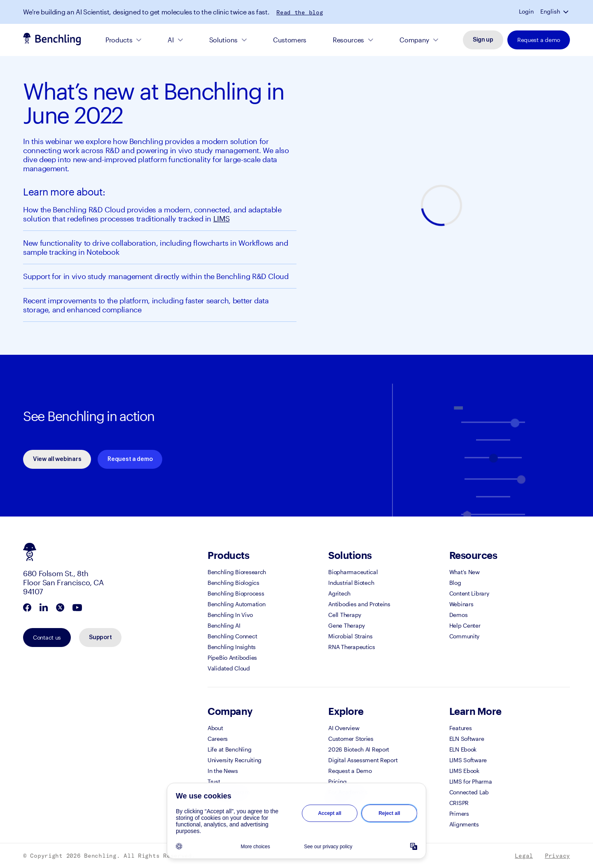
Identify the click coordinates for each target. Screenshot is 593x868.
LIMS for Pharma (471, 781)
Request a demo (539, 40)
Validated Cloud (229, 668)
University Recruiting (235, 760)
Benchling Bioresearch (237, 572)
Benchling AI (224, 625)
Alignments (464, 824)
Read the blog (300, 12)
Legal (524, 856)
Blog (455, 583)
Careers (218, 739)
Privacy (557, 856)
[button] (567, 12)
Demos (459, 615)
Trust (214, 781)
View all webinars (57, 459)
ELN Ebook (463, 749)
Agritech (339, 593)
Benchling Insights (232, 647)
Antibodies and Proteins (359, 604)
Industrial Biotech (351, 583)
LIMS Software (468, 760)
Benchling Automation (236, 604)
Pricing (337, 781)
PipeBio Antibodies (232, 657)
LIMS (222, 219)
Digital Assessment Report (363, 760)
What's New (465, 572)
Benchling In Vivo (230, 615)
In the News (223, 771)
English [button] (550, 12)
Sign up (483, 40)
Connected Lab (469, 792)
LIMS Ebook (464, 771)
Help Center (465, 625)
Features (461, 728)
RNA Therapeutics (352, 647)
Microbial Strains (350, 636)
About (215, 728)
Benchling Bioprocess (236, 593)
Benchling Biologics (233, 583)
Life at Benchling (229, 749)
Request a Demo (350, 771)
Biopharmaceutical (353, 572)
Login (526, 12)
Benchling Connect (232, 636)
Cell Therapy (345, 615)
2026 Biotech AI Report (359, 749)
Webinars (461, 604)
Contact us (47, 637)
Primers (459, 813)
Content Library (469, 593)
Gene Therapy (347, 625)
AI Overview (344, 728)
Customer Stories (351, 739)
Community (464, 636)
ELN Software (467, 739)
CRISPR (459, 803)
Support (100, 638)
